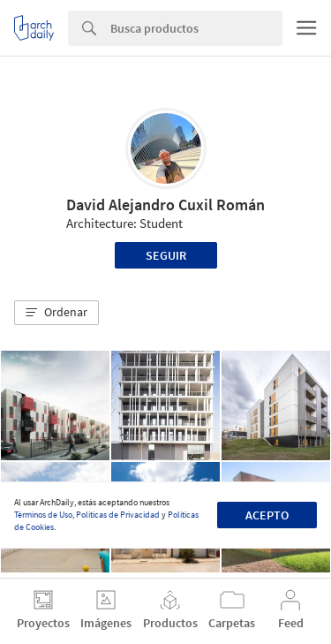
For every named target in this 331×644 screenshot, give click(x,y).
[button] (56, 313)
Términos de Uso (43, 515)
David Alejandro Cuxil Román (165, 205)
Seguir (166, 255)
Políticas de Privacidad (118, 515)
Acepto (267, 515)
